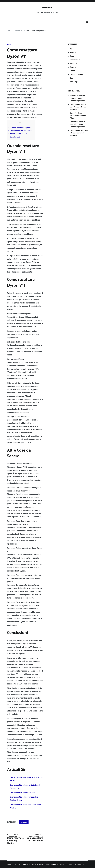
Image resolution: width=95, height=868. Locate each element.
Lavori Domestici (76, 74)
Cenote (54, 864)
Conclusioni (14, 137)
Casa (72, 56)
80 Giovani (47, 8)
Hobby (72, 71)
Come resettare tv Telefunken (34, 838)
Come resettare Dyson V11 (20, 131)
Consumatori (75, 60)
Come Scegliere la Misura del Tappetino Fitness (78, 116)
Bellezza (73, 53)
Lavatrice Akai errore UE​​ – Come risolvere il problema (78, 107)
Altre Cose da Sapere (18, 134)
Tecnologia (74, 82)
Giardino (73, 67)
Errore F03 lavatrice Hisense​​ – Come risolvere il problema (78, 98)
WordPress (81, 864)
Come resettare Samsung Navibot (16, 839)
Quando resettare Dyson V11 (21, 128)
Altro (72, 49)
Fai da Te (10, 45)
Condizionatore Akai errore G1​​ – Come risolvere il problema (78, 124)
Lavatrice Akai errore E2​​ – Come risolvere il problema (79, 133)
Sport (72, 78)
